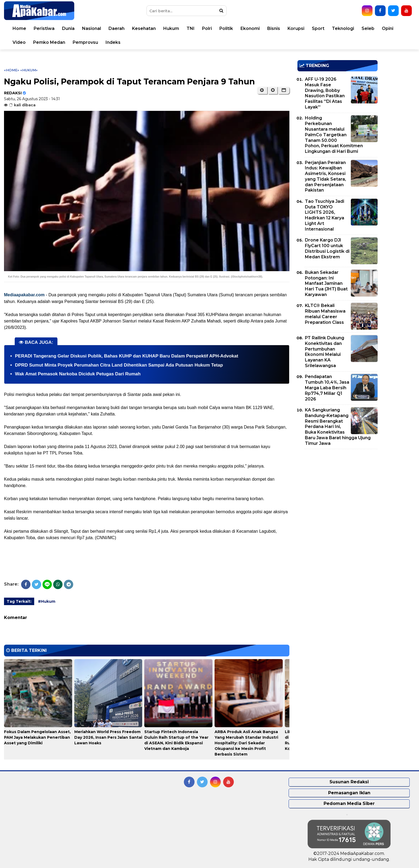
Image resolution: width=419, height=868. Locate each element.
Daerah (117, 28)
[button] (284, 90)
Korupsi (296, 28)
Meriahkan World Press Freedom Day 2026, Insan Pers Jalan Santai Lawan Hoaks (108, 737)
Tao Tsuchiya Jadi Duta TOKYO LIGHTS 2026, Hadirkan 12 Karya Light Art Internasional (325, 215)
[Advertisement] (337, 491)
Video (19, 42)
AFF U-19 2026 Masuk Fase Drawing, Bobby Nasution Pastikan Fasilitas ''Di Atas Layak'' (325, 93)
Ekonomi (250, 28)
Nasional (92, 28)
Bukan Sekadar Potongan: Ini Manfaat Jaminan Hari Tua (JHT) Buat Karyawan (326, 283)
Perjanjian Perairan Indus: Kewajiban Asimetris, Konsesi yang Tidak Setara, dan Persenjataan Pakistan (325, 176)
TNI (191, 28)
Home (19, 28)
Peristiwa (44, 28)
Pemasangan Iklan (349, 793)
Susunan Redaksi (349, 782)
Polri (207, 28)
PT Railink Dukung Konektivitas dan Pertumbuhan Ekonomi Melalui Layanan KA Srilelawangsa (325, 352)
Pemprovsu (85, 42)
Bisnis (274, 28)
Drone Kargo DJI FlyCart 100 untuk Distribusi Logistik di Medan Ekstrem (327, 248)
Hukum (171, 28)
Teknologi (343, 28)
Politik (226, 28)
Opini (388, 28)
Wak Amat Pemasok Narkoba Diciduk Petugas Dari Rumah (78, 374)
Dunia (68, 28)
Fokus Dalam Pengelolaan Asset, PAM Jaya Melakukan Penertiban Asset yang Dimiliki (37, 737)
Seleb (368, 28)
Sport (318, 28)
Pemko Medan (49, 42)
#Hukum (47, 601)
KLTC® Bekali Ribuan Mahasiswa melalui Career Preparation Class (325, 314)
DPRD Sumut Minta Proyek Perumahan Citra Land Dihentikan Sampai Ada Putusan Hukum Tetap (119, 365)
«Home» (12, 70)
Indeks (113, 42)
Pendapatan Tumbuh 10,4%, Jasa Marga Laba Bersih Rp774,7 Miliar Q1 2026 (327, 388)
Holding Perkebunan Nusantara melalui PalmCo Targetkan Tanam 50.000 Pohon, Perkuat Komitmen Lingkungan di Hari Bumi (334, 135)
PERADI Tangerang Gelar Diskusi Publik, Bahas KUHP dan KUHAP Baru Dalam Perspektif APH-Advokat (127, 356)
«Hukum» (29, 70)
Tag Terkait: (19, 601)
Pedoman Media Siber (349, 803)
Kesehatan (144, 28)
